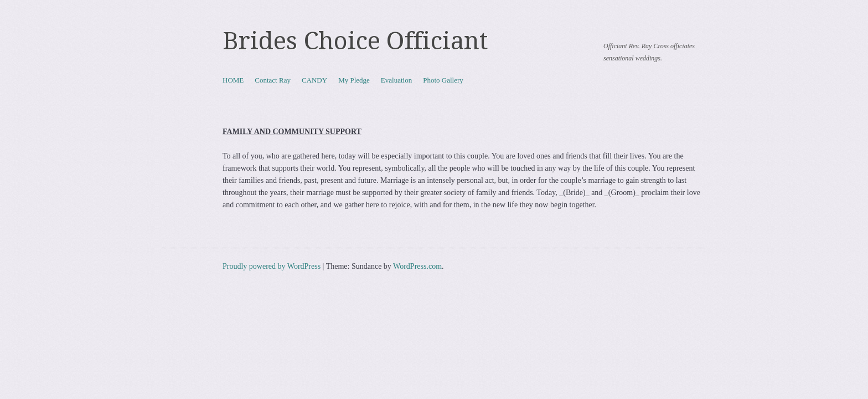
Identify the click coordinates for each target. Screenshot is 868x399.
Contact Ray (273, 80)
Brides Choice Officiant (355, 41)
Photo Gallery (443, 80)
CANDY (314, 80)
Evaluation (396, 80)
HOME (233, 80)
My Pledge (354, 80)
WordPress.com (417, 266)
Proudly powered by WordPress (272, 266)
